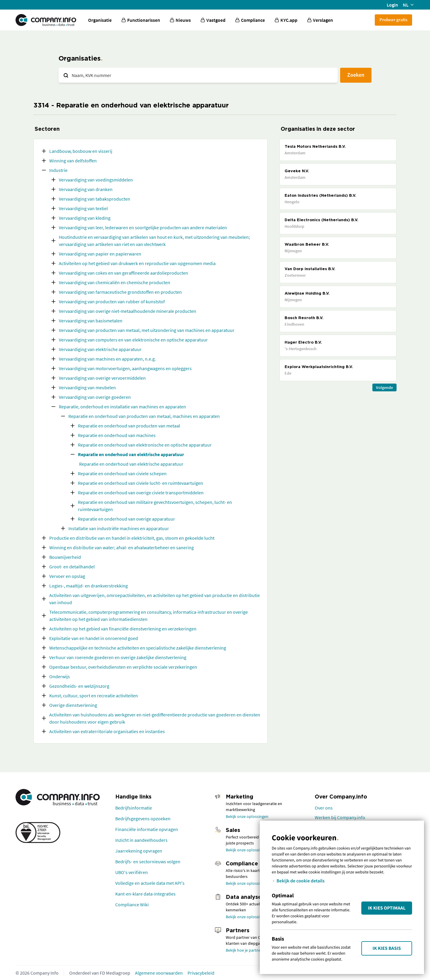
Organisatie (100, 20)
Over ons (324, 808)
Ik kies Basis (387, 948)
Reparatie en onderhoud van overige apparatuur (126, 519)
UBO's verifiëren (132, 872)
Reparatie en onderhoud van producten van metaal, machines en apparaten (144, 416)
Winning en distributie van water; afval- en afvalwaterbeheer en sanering (122, 547)
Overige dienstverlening (73, 705)
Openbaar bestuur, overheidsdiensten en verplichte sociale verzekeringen (123, 667)
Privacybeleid (201, 973)
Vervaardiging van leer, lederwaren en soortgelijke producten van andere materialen (143, 227)
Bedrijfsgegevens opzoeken (143, 819)
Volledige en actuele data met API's (150, 883)
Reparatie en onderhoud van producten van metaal (129, 426)
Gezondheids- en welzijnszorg (79, 686)
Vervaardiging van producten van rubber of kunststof (112, 301)
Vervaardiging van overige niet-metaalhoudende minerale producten (128, 311)
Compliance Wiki (132, 904)
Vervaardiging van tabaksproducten (95, 199)
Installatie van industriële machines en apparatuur (119, 528)
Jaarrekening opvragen (139, 851)
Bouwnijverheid (65, 557)
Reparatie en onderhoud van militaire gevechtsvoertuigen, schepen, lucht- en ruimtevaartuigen (155, 506)
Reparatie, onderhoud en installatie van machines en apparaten (122, 407)
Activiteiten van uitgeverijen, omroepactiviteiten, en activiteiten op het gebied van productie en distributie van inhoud (155, 599)
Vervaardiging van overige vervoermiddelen (102, 378)
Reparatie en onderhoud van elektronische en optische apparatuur (145, 445)
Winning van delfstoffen (73, 161)
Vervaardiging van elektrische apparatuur (100, 349)
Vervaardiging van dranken (86, 189)
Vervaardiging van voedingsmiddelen (96, 180)
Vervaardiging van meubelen (87, 387)
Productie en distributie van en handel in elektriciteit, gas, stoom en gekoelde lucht (132, 538)
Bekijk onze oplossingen (247, 816)
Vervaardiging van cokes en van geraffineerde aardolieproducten (123, 273)
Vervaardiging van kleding (85, 218)
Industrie (58, 170)
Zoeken (356, 75)
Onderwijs (60, 676)
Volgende (384, 387)
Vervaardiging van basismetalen (91, 321)
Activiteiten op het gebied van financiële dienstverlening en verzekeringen (123, 629)
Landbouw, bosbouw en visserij (81, 151)
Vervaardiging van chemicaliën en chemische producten (115, 282)
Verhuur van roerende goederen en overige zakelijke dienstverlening (118, 657)
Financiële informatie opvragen (147, 829)
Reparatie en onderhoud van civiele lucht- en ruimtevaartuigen (140, 483)
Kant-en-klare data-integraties (145, 894)
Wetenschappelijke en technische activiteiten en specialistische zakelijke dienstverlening (138, 648)
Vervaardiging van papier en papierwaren (100, 254)
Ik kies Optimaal (387, 908)
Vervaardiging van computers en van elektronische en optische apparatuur (133, 340)
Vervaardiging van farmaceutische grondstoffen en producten (120, 292)
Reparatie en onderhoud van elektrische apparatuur (131, 454)
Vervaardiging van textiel (83, 208)
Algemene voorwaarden (159, 973)
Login (392, 5)
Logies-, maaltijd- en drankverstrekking (89, 586)
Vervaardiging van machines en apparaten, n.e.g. (107, 359)
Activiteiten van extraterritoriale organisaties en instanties (107, 731)
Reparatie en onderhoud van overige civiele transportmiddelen (141, 493)
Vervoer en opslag (67, 576)
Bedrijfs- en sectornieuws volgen (148, 861)
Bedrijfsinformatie (134, 808)
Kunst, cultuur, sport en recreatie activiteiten (94, 696)
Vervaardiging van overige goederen (95, 397)
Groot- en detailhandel (72, 567)
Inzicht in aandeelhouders (141, 840)
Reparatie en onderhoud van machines (117, 435)
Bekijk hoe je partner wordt (250, 950)
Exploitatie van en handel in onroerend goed (94, 638)
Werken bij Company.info (340, 817)
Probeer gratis (393, 20)
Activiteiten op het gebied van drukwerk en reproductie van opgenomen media (137, 263)
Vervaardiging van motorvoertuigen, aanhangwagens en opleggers (125, 368)
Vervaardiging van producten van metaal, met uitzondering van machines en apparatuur (147, 330)
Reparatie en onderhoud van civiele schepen (122, 473)
